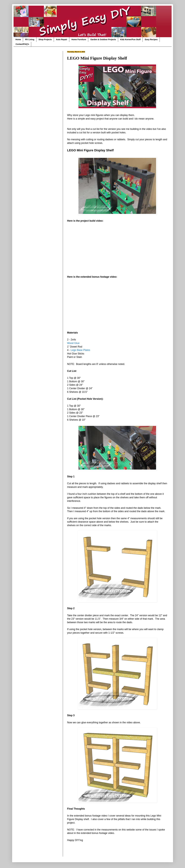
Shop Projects (45, 39)
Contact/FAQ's (22, 44)
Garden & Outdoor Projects (103, 39)
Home (18, 39)
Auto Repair (62, 39)
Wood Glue (73, 343)
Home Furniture (79, 39)
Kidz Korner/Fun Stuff (130, 39)
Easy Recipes (151, 39)
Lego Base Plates (80, 350)
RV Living (30, 39)
